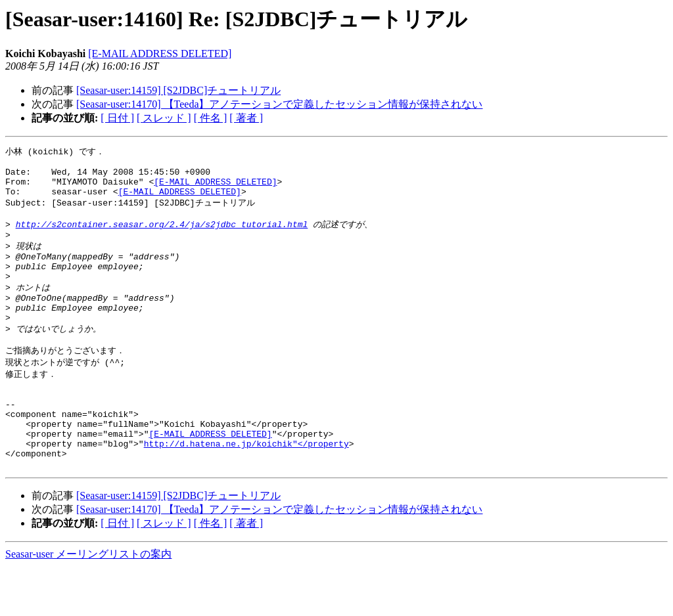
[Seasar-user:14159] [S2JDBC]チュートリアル (178, 90)
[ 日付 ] (117, 118)
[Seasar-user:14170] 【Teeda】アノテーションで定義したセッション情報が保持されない (279, 104)
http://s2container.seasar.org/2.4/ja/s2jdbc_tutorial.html (162, 236)
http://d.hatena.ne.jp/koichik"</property (246, 489)
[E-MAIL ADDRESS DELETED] (160, 54)
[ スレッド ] (164, 118)
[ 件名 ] (211, 118)
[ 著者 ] (246, 118)
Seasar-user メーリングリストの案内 (88, 603)
